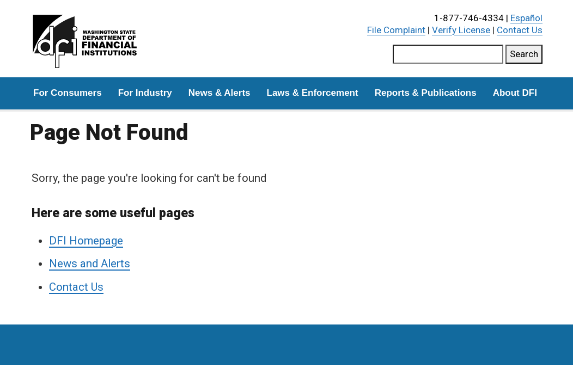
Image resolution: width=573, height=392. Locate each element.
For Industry (145, 93)
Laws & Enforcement (313, 93)
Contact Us (520, 30)
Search (524, 54)
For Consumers (68, 93)
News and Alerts (90, 264)
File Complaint (396, 30)
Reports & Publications (426, 93)
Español (526, 18)
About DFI (515, 93)
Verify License (461, 30)
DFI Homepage (86, 241)
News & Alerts (220, 93)
